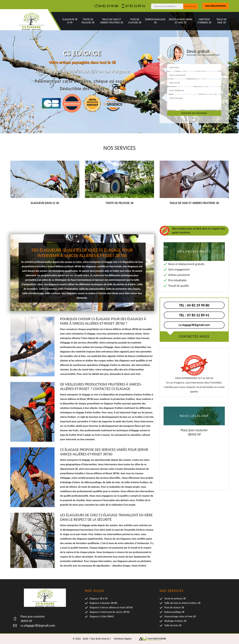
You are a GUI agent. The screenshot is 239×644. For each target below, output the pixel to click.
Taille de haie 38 (222, 21)
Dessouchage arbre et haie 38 (181, 21)
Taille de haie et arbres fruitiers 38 (111, 21)
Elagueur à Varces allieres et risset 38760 (111, 607)
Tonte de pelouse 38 (88, 21)
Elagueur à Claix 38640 (102, 616)
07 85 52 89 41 (133, 6)
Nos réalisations (216, 6)
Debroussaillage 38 (155, 21)
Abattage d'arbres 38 (204, 21)
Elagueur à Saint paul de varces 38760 (110, 612)
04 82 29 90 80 (106, 6)
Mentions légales (123, 639)
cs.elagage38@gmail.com (194, 325)
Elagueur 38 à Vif (70, 21)
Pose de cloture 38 (135, 21)
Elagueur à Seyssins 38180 (103, 603)
